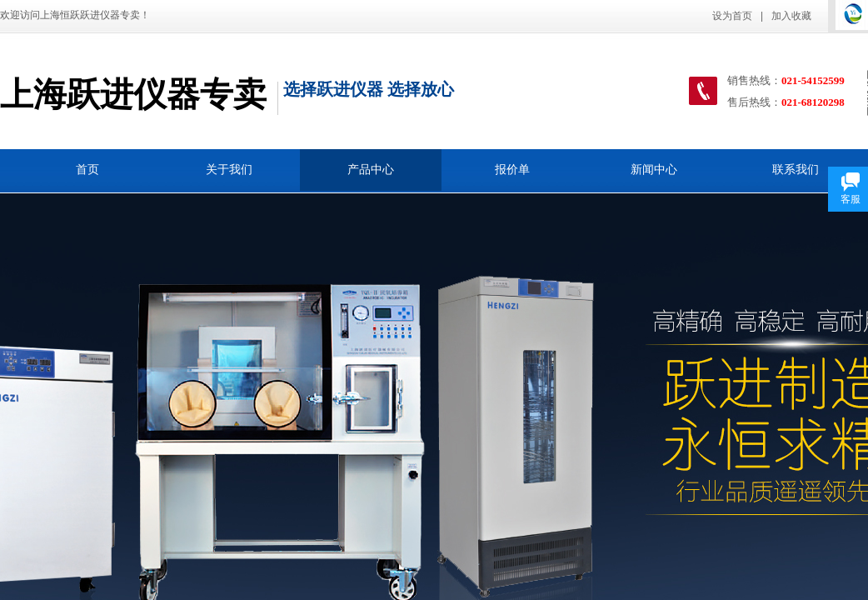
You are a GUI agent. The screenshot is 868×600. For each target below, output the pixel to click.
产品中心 (371, 170)
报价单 (512, 170)
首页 (87, 170)
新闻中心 (654, 170)
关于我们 (229, 170)
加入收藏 (791, 16)
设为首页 (732, 16)
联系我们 (796, 170)
